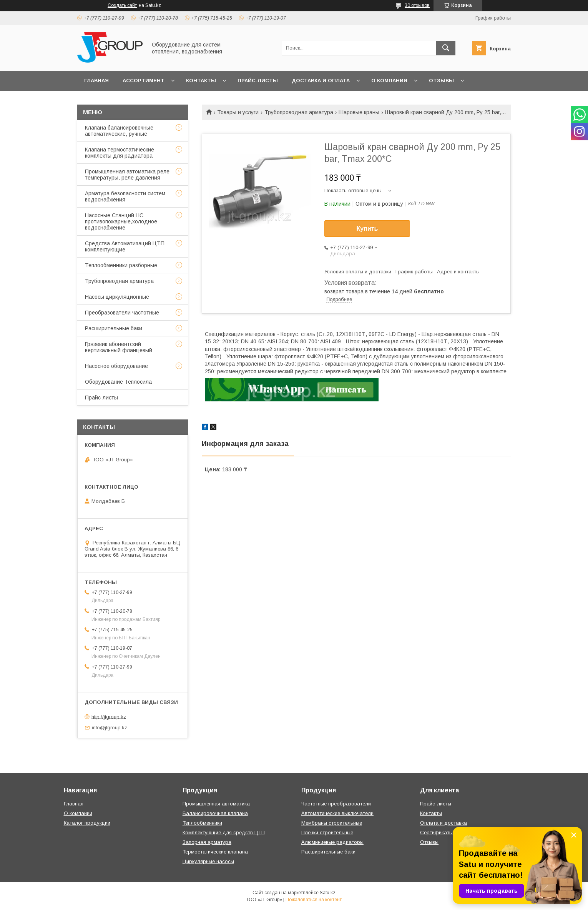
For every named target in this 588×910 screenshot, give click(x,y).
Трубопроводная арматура (299, 112)
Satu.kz (328, 893)
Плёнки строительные (327, 833)
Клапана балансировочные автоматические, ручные (119, 131)
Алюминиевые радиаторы (332, 842)
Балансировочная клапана (215, 813)
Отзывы (441, 81)
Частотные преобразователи (336, 804)
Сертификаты (436, 833)
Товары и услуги (238, 112)
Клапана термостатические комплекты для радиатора (120, 153)
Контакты (201, 81)
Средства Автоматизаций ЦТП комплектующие (125, 246)
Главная (96, 81)
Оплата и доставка (443, 823)
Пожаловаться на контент (314, 900)
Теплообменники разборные (121, 265)
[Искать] (446, 48)
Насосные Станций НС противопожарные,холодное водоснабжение (121, 221)
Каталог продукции (87, 823)
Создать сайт (122, 5)
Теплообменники (202, 823)
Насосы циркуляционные (117, 297)
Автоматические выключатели (337, 813)
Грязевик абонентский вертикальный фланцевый (119, 347)
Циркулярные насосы (208, 861)
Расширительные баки (114, 328)
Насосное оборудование (116, 366)
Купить (367, 229)
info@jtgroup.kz (110, 728)
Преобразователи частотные (122, 313)
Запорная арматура (207, 842)
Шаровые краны (359, 112)
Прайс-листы (258, 81)
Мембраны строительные (332, 823)
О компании (389, 81)
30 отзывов (417, 5)
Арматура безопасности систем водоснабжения (125, 196)
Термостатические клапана (215, 852)
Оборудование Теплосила (118, 382)
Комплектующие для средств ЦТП (224, 833)
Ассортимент (144, 81)
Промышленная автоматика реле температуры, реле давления (127, 175)
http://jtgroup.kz (109, 716)
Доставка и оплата (321, 81)
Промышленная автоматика (216, 804)
